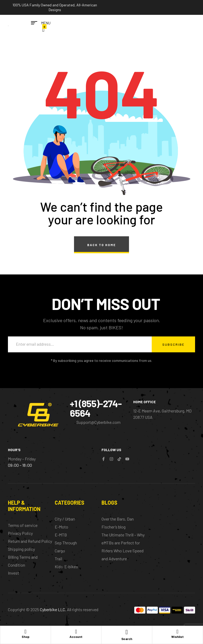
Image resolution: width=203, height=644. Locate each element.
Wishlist (177, 637)
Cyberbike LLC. (53, 609)
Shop (26, 637)
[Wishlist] (177, 631)
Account (76, 637)
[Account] (76, 631)
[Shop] (25, 631)
